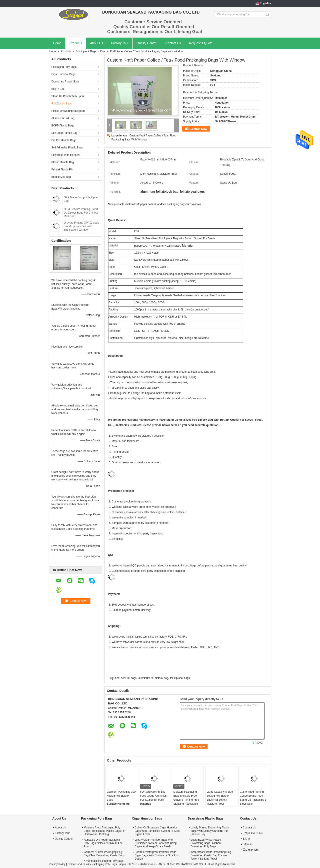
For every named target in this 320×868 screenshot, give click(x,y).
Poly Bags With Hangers (66, 155)
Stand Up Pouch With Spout (68, 96)
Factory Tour (120, 43)
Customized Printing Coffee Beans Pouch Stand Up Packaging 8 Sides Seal (253, 798)
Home (57, 43)
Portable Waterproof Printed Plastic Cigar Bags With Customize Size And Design (157, 855)
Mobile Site (251, 850)
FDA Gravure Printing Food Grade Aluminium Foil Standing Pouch (154, 796)
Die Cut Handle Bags (64, 140)
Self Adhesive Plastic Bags (67, 148)
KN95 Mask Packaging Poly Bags (104, 861)
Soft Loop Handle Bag (64, 133)
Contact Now (198, 129)
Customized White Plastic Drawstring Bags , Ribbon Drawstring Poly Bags (206, 843)
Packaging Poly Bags (64, 67)
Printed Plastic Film (63, 170)
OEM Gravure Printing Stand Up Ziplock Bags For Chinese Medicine (81, 213)
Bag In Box (58, 89)
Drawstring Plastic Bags (65, 82)
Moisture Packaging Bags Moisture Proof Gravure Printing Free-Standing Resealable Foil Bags (187, 800)
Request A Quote (201, 43)
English (264, 3)
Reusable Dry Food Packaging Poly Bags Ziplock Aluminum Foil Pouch (103, 843)
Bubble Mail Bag (61, 177)
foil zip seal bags (180, 678)
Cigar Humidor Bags (63, 74)
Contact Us (173, 43)
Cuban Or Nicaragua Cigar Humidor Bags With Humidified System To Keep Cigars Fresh (157, 831)
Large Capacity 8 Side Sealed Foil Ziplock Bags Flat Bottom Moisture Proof (220, 798)
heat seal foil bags (126, 678)
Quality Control (147, 43)
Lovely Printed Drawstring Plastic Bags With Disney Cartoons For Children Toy (210, 831)
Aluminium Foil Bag (63, 118)
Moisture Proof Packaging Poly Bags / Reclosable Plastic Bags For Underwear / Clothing (105, 831)
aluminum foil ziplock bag (153, 678)
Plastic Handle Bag (63, 162)
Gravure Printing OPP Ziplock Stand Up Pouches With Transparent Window (81, 226)
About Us (97, 43)
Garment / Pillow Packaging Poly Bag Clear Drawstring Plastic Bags (104, 854)
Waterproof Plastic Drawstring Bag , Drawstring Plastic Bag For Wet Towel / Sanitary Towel (212, 855)
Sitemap (248, 844)
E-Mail (246, 839)
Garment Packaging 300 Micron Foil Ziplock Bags (121, 796)
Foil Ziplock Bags (86, 51)
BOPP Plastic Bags (63, 126)
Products (76, 43)
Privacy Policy (57, 864)
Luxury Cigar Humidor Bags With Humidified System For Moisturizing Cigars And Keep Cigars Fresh (156, 843)
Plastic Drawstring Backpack (68, 111)
